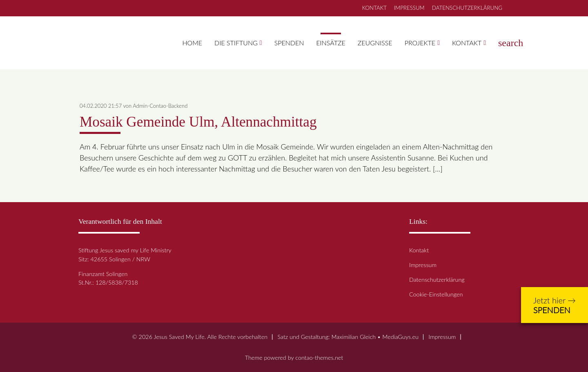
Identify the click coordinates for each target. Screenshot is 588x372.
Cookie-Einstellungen (436, 294)
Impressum (423, 265)
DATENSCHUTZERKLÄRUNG (467, 8)
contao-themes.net (319, 358)
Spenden (289, 43)
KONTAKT (374, 8)
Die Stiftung (236, 43)
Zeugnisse (375, 43)
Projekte (420, 43)
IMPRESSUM (409, 8)
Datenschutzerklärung (437, 280)
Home (193, 43)
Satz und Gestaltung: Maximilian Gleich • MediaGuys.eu (348, 337)
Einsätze (331, 43)
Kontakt (467, 43)
